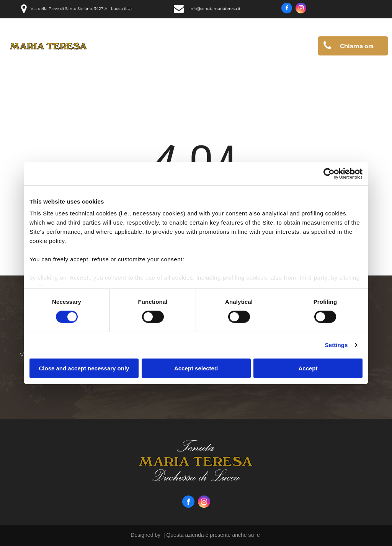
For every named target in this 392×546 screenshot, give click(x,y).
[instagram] (301, 9)
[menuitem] (152, 48)
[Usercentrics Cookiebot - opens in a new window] (329, 173)
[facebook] (287, 9)
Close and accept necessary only (84, 368)
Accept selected (196, 368)
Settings (336, 345)
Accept (308, 368)
